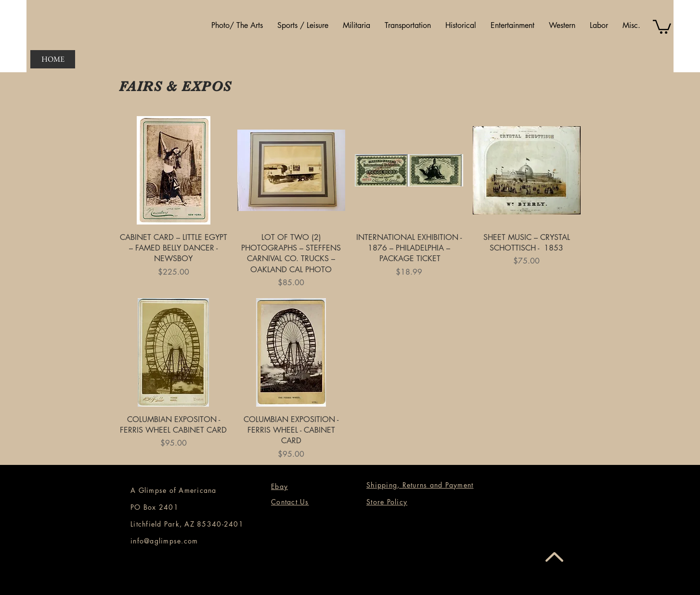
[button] (237, 26)
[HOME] (53, 59)
